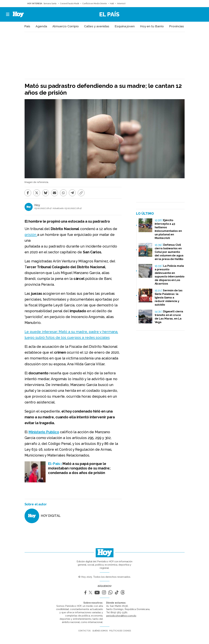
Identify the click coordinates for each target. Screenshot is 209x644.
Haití (112, 4)
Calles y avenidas (97, 26)
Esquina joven (125, 26)
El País (109, 14)
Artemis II (121, 4)
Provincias (177, 26)
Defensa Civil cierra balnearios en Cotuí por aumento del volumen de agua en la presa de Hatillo (169, 252)
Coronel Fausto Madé (70, 4)
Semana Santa (50, 4)
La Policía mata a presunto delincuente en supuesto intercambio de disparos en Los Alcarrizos (170, 275)
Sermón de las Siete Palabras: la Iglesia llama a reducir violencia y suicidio (169, 297)
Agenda (41, 26)
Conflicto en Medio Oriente (94, 4)
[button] (8, 14)
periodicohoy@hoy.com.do (121, 616)
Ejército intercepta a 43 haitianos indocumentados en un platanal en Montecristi (168, 229)
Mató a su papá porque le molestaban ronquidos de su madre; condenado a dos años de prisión (79, 468)
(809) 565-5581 (119, 612)
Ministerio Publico (44, 432)
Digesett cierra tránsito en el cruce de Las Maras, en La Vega (169, 317)
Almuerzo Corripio (66, 26)
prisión (31, 235)
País (27, 26)
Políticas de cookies (120, 631)
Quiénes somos (100, 631)
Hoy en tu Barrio (152, 26)
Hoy (37, 205)
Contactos (84, 631)
